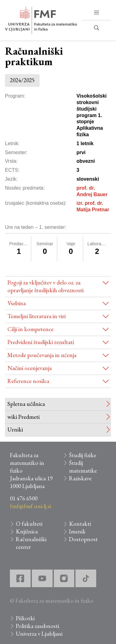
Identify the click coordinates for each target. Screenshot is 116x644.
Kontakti (80, 524)
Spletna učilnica (26, 404)
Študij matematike (83, 467)
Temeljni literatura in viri (37, 316)
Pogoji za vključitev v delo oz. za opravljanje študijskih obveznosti (45, 286)
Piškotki (25, 618)
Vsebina (17, 303)
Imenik (77, 531)
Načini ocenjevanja (30, 368)
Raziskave (80, 478)
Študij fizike (83, 455)
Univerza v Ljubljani (39, 634)
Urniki (15, 429)
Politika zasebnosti (37, 626)
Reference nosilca (28, 381)
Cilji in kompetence (30, 329)
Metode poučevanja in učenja (42, 355)
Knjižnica (27, 531)
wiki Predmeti (24, 417)
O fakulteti (29, 524)
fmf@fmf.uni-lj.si (30, 506)
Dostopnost (83, 539)
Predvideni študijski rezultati (41, 342)
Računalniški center (31, 543)
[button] (97, 13)
